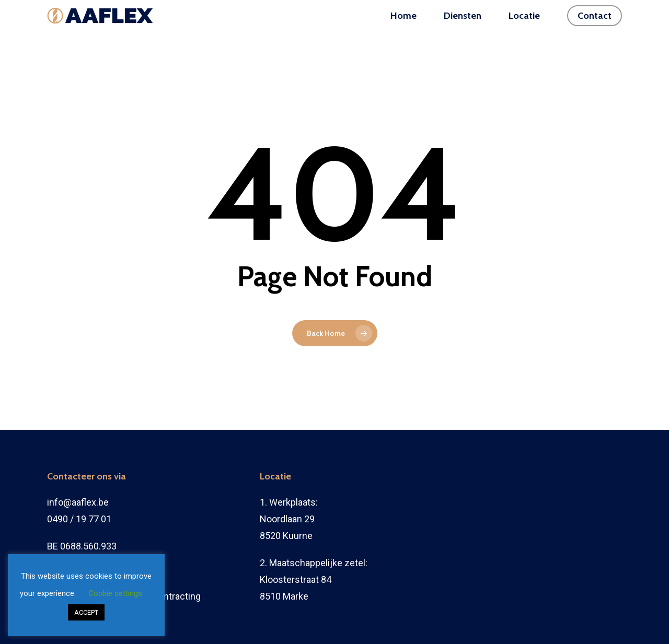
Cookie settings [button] (115, 593)
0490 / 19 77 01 (79, 519)
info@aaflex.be (78, 502)
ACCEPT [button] (86, 612)
